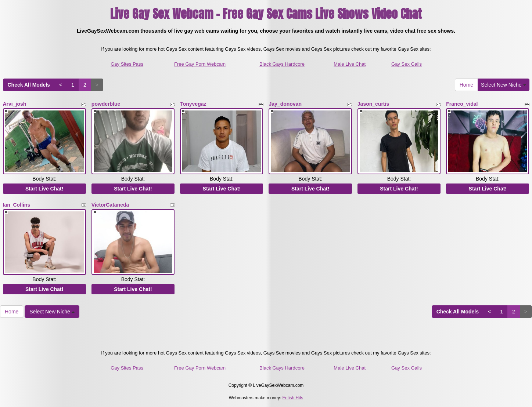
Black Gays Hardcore (282, 64)
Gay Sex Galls (407, 64)
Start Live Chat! (44, 188)
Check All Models (29, 85)
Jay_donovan (285, 104)
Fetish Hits (293, 396)
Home (466, 85)
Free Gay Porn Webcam (200, 64)
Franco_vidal (462, 104)
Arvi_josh (15, 104)
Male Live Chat (350, 64)
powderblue (106, 104)
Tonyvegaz (193, 104)
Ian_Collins (17, 204)
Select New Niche (503, 85)
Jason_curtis (373, 104)
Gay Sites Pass (127, 64)
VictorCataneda (110, 204)
